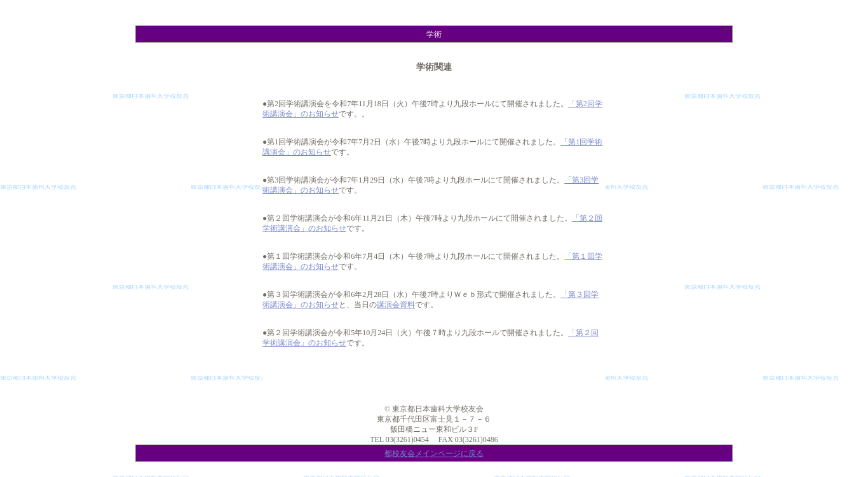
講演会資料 (396, 305)
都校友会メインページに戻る (434, 453)
